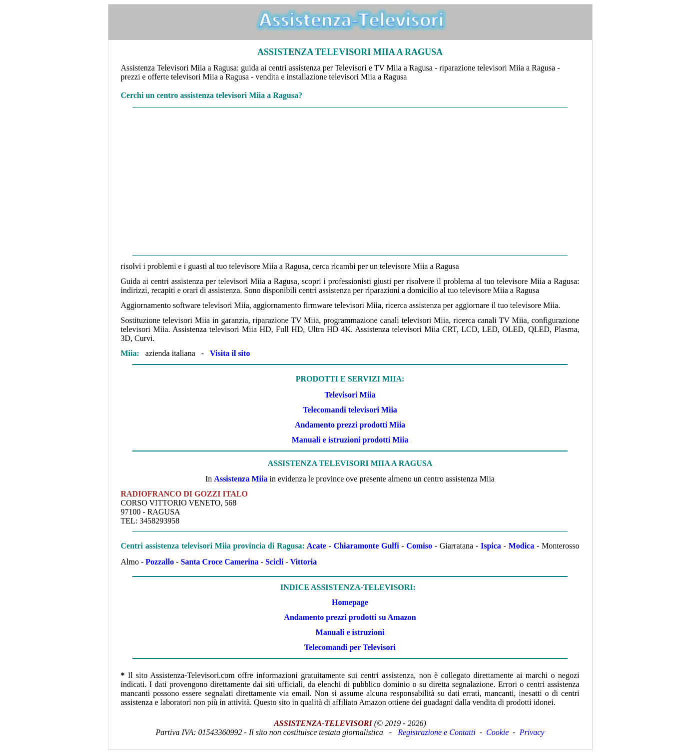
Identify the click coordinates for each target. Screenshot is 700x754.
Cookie (497, 732)
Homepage (350, 602)
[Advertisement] (350, 181)
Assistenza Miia (241, 479)
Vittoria (304, 562)
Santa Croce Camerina (219, 562)
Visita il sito (230, 353)
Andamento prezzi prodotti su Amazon (350, 617)
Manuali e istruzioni (350, 632)
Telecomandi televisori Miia (350, 410)
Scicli (274, 562)
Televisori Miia (350, 395)
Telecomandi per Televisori (350, 647)
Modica (522, 546)
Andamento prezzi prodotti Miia (350, 425)
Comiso (419, 546)
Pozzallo (160, 562)
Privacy (532, 732)
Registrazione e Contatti (437, 732)
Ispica (491, 546)
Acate (317, 546)
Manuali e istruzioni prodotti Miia (350, 440)
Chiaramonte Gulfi (366, 546)
